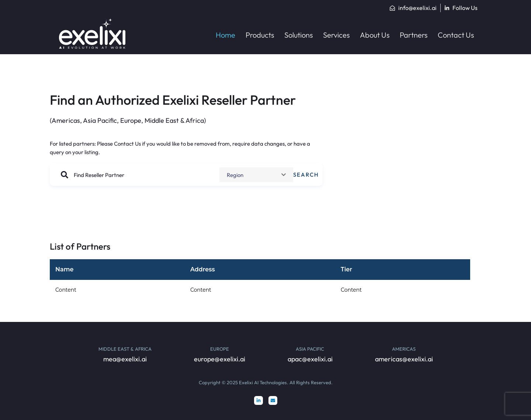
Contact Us (127, 144)
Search (306, 175)
